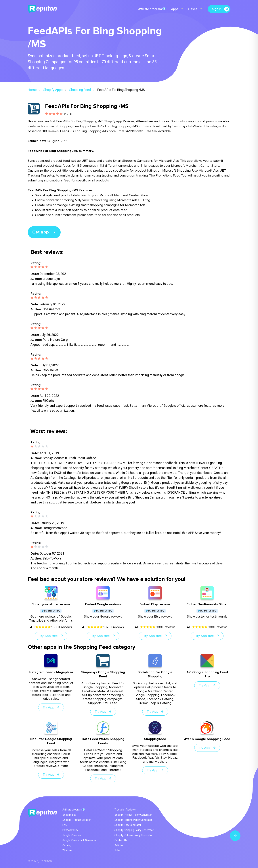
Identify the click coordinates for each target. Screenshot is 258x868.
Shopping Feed (80, 90)
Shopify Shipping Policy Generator (134, 830)
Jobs (117, 850)
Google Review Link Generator (80, 840)
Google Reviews (72, 835)
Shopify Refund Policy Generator (133, 820)
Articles (119, 845)
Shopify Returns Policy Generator (134, 835)
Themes (67, 850)
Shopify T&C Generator (128, 825)
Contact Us (121, 840)
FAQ (65, 825)
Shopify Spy (69, 815)
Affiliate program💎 (152, 9)
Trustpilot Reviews (125, 810)
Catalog (67, 845)
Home (32, 90)
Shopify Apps (53, 90)
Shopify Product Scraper (77, 820)
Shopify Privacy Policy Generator (133, 815)
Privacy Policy (70, 830)
